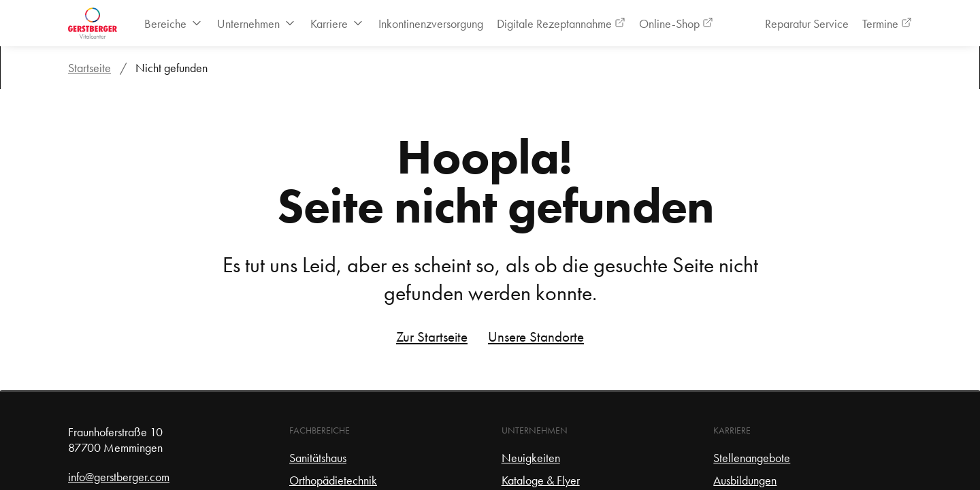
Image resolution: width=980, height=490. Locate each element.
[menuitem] (174, 23)
